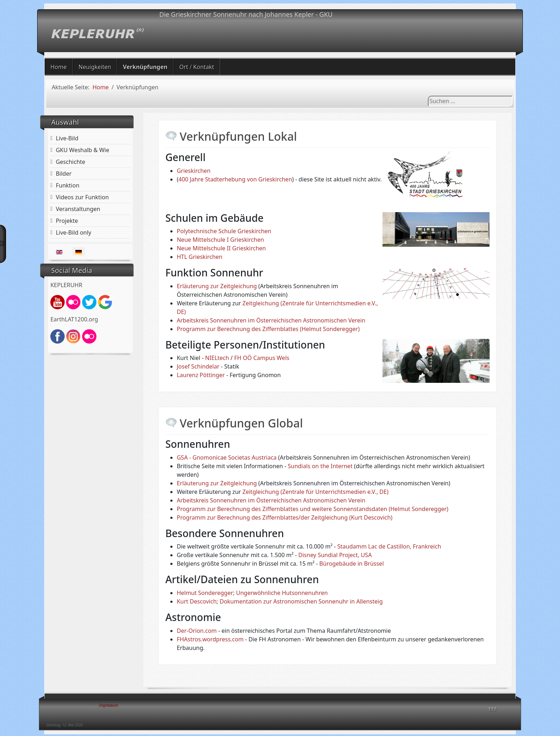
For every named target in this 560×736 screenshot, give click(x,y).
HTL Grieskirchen (200, 257)
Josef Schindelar (198, 366)
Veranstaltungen (78, 209)
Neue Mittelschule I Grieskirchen (220, 240)
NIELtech (217, 358)
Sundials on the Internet (320, 466)
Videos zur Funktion (82, 197)
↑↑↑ (492, 709)
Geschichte (70, 162)
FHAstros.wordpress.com (210, 639)
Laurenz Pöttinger (201, 375)
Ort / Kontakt (197, 67)
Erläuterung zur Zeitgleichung (217, 286)
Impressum (109, 705)
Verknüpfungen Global (241, 423)
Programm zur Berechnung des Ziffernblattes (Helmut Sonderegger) (268, 329)
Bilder (64, 174)
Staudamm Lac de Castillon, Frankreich (389, 546)
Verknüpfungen (145, 67)
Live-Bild (67, 138)
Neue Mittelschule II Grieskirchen (221, 248)
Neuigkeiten (95, 67)
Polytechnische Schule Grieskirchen (224, 231)
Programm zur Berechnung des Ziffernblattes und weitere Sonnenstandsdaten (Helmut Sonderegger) (312, 509)
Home (59, 67)
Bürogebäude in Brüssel (351, 564)
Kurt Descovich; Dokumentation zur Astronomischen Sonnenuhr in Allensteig (280, 601)
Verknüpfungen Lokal (238, 136)
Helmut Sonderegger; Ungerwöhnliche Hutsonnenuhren (252, 593)
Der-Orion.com (197, 631)
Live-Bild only (73, 232)
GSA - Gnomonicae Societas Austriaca (227, 457)
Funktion (67, 185)
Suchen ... (428, 96)
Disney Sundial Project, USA (335, 555)
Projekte (67, 221)
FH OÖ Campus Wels (262, 358)
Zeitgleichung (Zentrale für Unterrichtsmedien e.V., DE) (316, 492)
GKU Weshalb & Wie (82, 150)
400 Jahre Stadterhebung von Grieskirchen (235, 179)
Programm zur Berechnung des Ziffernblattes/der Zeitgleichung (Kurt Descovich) (285, 517)
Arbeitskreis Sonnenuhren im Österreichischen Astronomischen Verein (271, 320)
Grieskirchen (194, 171)
